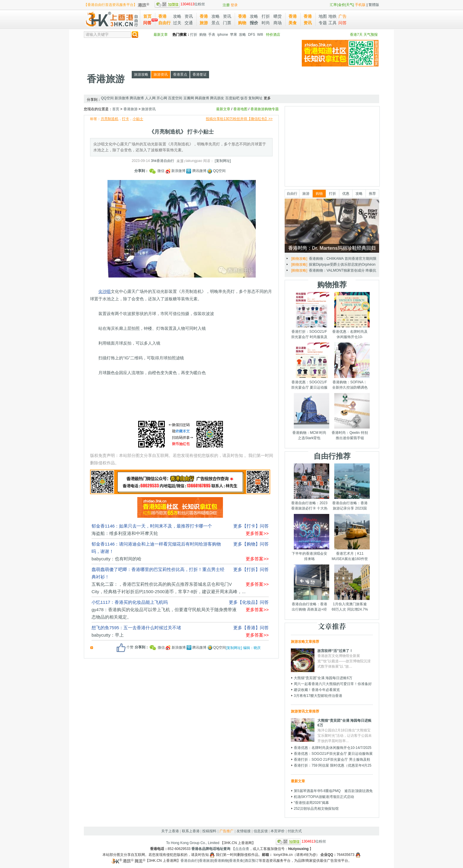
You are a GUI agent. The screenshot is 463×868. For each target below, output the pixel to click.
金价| (342, 5)
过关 (177, 23)
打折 (266, 16)
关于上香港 (170, 831)
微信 (157, 171)
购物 (203, 35)
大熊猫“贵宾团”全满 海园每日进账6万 (323, 678)
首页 (147, 16)
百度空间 (175, 98)
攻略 (177, 16)
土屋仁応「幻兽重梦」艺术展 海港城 (338, 270)
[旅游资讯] (299, 270)
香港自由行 (189, 861)
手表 (212, 35)
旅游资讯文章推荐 (305, 711)
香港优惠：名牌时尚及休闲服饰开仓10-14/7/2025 (350, 337)
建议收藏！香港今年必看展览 (317, 690)
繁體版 (374, 5)
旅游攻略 (141, 74)
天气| (350, 5)
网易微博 (202, 98)
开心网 (162, 98)
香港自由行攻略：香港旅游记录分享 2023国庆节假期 (350, 508)
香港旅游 (106, 79)
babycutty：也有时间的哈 (116, 559)
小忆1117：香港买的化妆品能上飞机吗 (130, 602)
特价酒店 (273, 35)
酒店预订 (252, 861)
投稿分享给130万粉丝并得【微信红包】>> (239, 119)
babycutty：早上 (108, 635)
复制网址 (255, 98)
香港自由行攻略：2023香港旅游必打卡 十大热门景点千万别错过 (309, 508)
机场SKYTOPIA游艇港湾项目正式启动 (324, 797)
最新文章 (161, 35)
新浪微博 (122, 98)
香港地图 (240, 109)
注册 (226, 5)
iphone (223, 35)
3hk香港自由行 (163, 161)
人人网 (150, 98)
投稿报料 (209, 831)
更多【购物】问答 (251, 544)
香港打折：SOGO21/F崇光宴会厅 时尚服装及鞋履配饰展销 (309, 337)
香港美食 (236, 861)
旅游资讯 (161, 74)
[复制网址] (223, 161)
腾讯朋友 (217, 98)
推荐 (372, 194)
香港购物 (221, 861)
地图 (323, 16)
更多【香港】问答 (251, 628)
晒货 (278, 16)
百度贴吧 (232, 98)
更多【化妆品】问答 (249, 602)
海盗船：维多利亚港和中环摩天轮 (125, 533)
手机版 (360, 5)
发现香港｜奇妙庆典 (325, 265)
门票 (227, 23)
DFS (252, 35)
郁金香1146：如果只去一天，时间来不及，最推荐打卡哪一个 (152, 526)
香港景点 (180, 74)
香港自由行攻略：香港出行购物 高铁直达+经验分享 (309, 609)
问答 (147, 23)
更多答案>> (257, 533)
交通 (189, 23)
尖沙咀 (105, 291)
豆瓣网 (189, 98)
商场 (278, 23)
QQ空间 (107, 98)
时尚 (266, 23)
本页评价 (278, 831)
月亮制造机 (110, 119)
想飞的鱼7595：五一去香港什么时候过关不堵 (136, 628)
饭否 (244, 98)
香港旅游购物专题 (265, 109)
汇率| (334, 5)
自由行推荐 (332, 456)
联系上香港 (191, 831)
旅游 (306, 194)
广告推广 (226, 831)
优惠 (346, 194)
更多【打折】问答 (251, 569)
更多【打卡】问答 (251, 526)
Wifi (260, 35)
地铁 (332, 16)
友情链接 (244, 831)
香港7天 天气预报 (364, 35)
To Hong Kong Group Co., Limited (193, 843)
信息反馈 (261, 831)
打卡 (125, 119)
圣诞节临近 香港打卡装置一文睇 (335, 259)
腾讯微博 (137, 98)
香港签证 (200, 74)
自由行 (292, 194)
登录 (234, 5)
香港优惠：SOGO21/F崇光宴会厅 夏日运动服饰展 (309, 387)
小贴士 (138, 119)
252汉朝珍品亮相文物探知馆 (316, 809)
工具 (332, 23)
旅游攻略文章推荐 (305, 642)
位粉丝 (180, 4)
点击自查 (242, 849)
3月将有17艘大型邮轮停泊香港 (318, 696)
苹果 (234, 35)
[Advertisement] (191, 53)
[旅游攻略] (299, 259)
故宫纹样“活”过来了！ (335, 651)
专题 (323, 23)
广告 (343, 16)
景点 (216, 23)
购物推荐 (332, 285)
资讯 (189, 16)
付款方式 (295, 831)
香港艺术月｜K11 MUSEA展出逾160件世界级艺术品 (350, 559)
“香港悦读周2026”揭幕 (311, 803)
